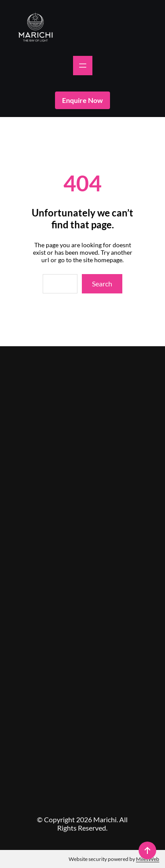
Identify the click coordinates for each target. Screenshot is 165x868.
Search (102, 284)
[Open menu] (83, 66)
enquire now (82, 100)
